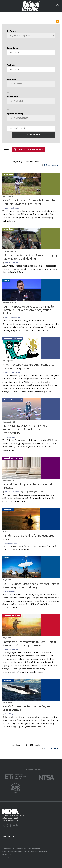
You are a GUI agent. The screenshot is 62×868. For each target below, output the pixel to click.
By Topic (11, 31)
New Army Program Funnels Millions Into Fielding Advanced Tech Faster (29, 202)
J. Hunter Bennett (12, 492)
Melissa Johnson (12, 649)
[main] (31, 385)
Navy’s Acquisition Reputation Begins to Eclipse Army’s (28, 708)
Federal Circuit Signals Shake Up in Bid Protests (27, 486)
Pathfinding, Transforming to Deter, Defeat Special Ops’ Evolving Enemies (29, 643)
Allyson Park (10, 437)
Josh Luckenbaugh (13, 317)
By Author (12, 79)
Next (53, 165)
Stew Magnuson (11, 543)
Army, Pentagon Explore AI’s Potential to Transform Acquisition (28, 366)
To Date (11, 65)
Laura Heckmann (12, 208)
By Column (13, 96)
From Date (13, 48)
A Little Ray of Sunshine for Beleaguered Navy (28, 537)
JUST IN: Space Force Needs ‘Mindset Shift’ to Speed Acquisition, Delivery (31, 585)
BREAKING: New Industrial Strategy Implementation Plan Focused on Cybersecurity (25, 429)
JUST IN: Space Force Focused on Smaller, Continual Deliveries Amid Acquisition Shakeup (29, 310)
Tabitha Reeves (11, 263)
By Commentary (15, 113)
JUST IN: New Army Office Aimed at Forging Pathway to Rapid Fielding (30, 257)
